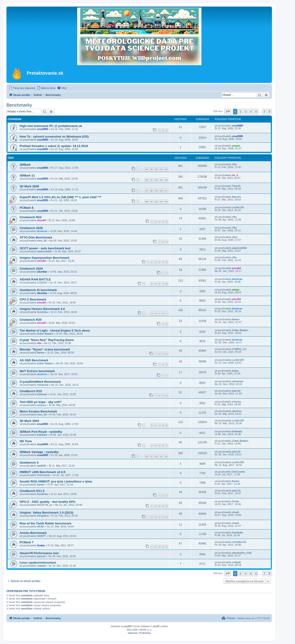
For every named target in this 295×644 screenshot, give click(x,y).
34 (146, 169)
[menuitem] (22, 88)
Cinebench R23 (31, 217)
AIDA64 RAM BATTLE (35, 279)
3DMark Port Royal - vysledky (41, 432)
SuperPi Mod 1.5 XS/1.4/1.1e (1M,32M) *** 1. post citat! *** (60, 197)
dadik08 (41, 466)
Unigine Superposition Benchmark (44, 258)
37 (161, 169)
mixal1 (236, 512)
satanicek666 (44, 251)
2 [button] (240, 112)
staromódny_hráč (242, 553)
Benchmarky (19, 105)
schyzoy (41, 405)
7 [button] (264, 112)
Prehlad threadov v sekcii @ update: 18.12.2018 (54, 146)
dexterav (42, 231)
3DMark (25, 165)
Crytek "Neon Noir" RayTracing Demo (47, 340)
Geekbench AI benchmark (38, 290)
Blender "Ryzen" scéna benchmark (45, 349)
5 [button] (256, 112)
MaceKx (236, 197)
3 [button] (246, 112)
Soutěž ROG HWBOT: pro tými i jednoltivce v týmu (56, 481)
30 (161, 191)
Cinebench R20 (31, 320)
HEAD (40, 526)
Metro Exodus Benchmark (38, 411)
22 (156, 180)
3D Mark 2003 (29, 421)
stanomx (237, 411)
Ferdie (235, 501)
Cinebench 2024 (31, 269)
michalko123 (239, 542)
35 (151, 169)
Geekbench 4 (29, 463)
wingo (236, 290)
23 (161, 180)
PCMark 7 (27, 542)
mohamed (43, 385)
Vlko (234, 164)
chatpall (41, 566)
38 (166, 169)
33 (161, 201)
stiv (39, 343)
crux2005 (42, 129)
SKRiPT (41, 536)
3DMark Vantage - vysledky (39, 452)
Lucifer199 (238, 207)
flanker (236, 319)
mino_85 (42, 241)
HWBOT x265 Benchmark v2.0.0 (43, 472)
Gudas (41, 545)
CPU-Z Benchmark (33, 299)
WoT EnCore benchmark (37, 371)
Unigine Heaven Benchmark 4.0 (42, 309)
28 (151, 191)
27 (146, 191)
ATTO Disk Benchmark (36, 237)
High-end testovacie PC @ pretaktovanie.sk (51, 126)
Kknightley (43, 516)
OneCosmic (43, 475)
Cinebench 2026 (31, 228)
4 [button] (251, 112)
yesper (236, 146)
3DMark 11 (27, 175)
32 (156, 201)
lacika (235, 371)
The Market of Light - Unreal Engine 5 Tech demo (55, 331)
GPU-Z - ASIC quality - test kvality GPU (47, 502)
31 (166, 191)
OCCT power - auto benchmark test (45, 248)
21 (151, 180)
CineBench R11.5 (32, 491)
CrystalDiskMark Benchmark (40, 382)
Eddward (42, 394)
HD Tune (26, 441)
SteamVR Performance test (39, 553)
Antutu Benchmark (33, 533)
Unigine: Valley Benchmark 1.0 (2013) (46, 513)
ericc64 (41, 220)
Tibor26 (236, 186)
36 (156, 169)
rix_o (235, 175)
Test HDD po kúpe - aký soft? (41, 402)
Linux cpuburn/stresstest (38, 563)
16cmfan (42, 272)
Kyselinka (42, 312)
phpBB (127, 626)
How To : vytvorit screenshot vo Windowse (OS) (54, 137)
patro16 (236, 391)
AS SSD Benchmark (34, 360)
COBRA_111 (239, 349)
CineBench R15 (31, 391)
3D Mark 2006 (29, 186)
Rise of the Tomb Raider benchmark (46, 523)
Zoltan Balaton (45, 334)
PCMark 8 (27, 208)
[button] (228, 112)
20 (146, 180)
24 (166, 180)
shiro (235, 237)
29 (156, 191)
